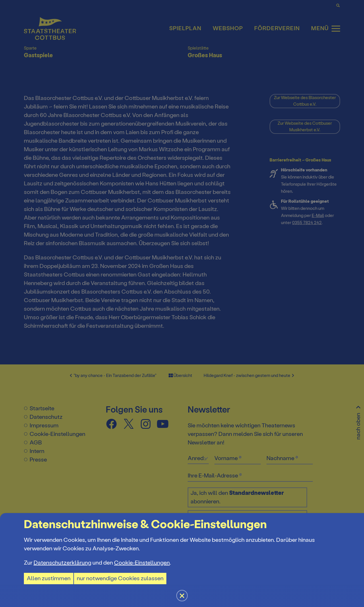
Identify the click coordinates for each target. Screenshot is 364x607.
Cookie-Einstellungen (142, 563)
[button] (182, 303)
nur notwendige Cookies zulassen (120, 578)
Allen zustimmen (49, 578)
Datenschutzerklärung (62, 563)
